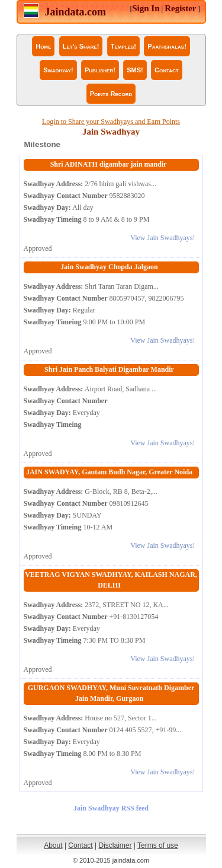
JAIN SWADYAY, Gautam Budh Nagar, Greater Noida (109, 472)
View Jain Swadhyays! (163, 238)
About (53, 845)
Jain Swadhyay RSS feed (111, 808)
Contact (167, 70)
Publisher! (100, 70)
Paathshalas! (167, 46)
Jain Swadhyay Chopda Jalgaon (109, 267)
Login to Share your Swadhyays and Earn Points (111, 122)
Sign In (146, 8)
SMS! (135, 70)
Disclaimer (115, 845)
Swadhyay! (58, 70)
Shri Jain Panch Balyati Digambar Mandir (109, 369)
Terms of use (158, 845)
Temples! (123, 46)
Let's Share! (81, 46)
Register (180, 8)
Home (43, 46)
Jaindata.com (76, 12)
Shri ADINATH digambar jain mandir (110, 164)
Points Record (111, 94)
